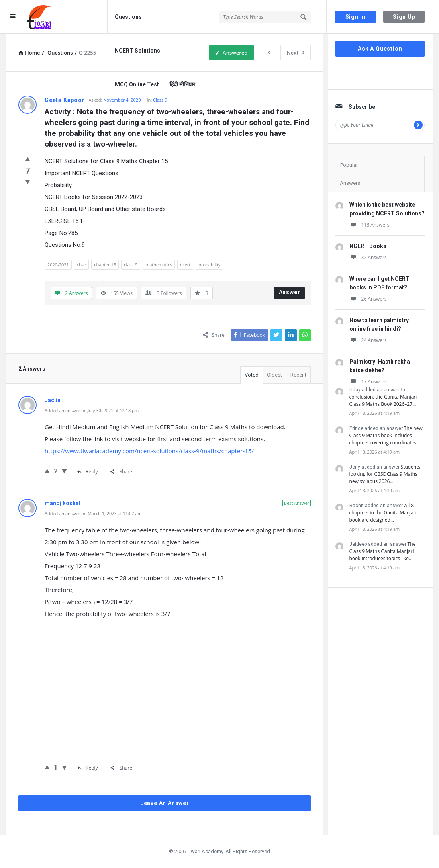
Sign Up (404, 17)
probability (209, 265)
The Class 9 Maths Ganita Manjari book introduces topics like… (383, 551)
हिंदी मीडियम (182, 84)
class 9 (131, 265)
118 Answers (369, 225)
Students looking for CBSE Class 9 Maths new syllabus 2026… (385, 474)
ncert (185, 265)
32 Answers (368, 257)
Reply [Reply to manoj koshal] (88, 768)
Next (296, 53)
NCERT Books (368, 246)
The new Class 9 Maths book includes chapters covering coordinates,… (386, 435)
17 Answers (368, 382)
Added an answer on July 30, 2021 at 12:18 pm (92, 410)
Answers (350, 183)
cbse (81, 265)
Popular (349, 165)
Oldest (274, 375)
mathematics (159, 265)
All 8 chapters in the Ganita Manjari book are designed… (383, 513)
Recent (298, 375)
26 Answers (368, 299)
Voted (252, 375)
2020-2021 (58, 265)
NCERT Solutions (137, 51)
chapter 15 (105, 265)
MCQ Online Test (137, 84)
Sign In (356, 17)
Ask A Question (380, 49)
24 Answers (368, 340)
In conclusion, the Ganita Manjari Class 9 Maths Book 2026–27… (383, 397)
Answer (290, 292)
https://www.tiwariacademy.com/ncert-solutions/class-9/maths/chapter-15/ (149, 451)
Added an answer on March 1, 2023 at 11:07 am (93, 513)
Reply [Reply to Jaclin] (88, 472)
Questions (128, 17)
